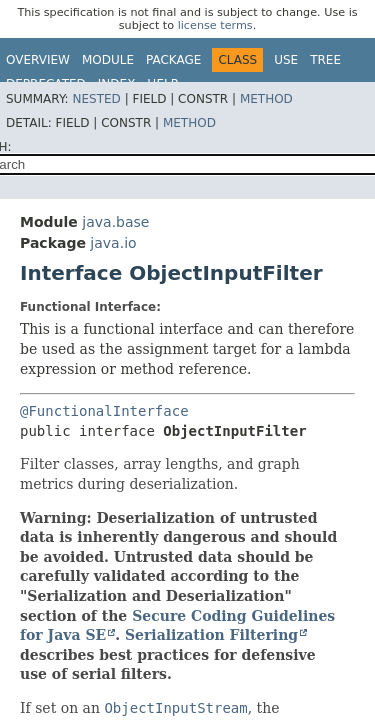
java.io (113, 243)
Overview (38, 60)
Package (173, 60)
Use (286, 60)
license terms (215, 25)
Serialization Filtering (211, 635)
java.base (115, 222)
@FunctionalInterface (104, 411)
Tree (325, 60)
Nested (96, 99)
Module (108, 60)
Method (266, 99)
